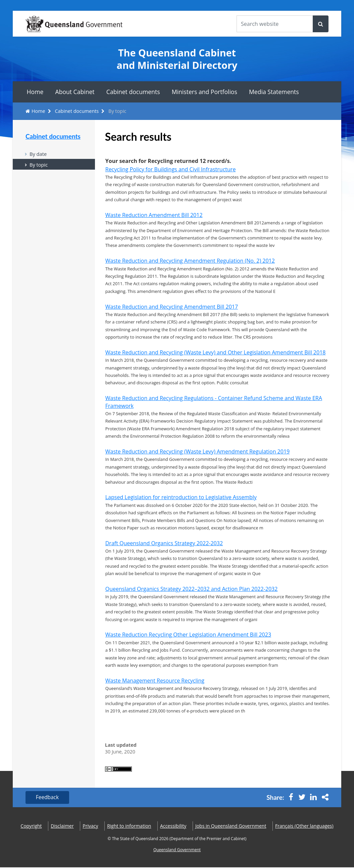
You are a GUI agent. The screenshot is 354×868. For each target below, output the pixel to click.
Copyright (31, 827)
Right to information (129, 827)
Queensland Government (177, 850)
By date (38, 154)
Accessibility (173, 827)
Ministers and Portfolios (205, 92)
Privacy (90, 827)
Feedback (48, 798)
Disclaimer (62, 827)
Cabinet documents (133, 92)
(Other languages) (304, 827)
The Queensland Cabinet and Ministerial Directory (177, 59)
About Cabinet (75, 92)
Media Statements (274, 92)
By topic (39, 165)
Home (35, 92)
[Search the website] (275, 24)
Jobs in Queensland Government (231, 827)
